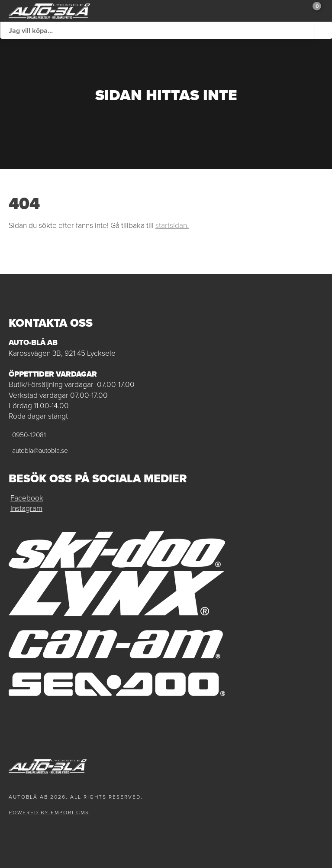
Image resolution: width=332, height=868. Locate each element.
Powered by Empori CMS (49, 813)
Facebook (27, 498)
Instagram (26, 508)
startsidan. (172, 225)
